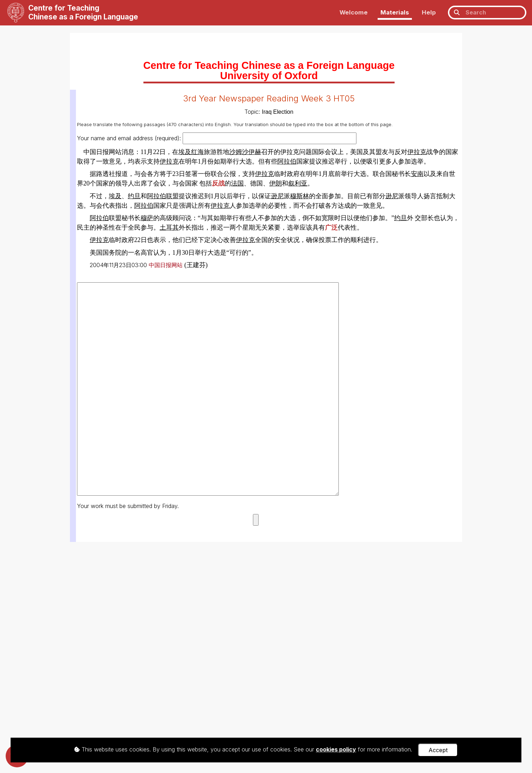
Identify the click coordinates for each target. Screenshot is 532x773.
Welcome (354, 12)
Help (429, 12)
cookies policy (336, 749)
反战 (218, 183)
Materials (395, 12)
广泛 (331, 228)
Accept (438, 750)
